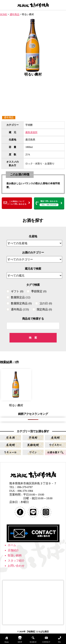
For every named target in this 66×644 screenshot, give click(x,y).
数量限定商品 (21, 303)
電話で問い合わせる (49, 203)
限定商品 (44, 309)
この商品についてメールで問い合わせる (17, 203)
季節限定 (39, 291)
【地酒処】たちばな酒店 (37, 632)
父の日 (46, 303)
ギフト (17, 291)
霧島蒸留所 (31, 132)
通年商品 (9, 118)
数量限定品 (21, 297)
